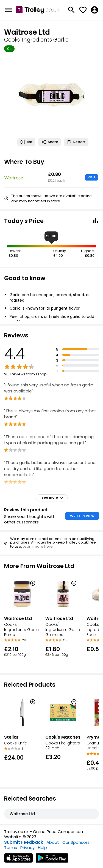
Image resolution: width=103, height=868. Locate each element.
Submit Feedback (24, 842)
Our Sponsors (76, 842)
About (53, 842)
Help (42, 847)
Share (50, 142)
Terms (11, 847)
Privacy (27, 847)
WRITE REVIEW (82, 516)
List (26, 142)
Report (76, 142)
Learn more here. (38, 546)
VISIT (92, 177)
